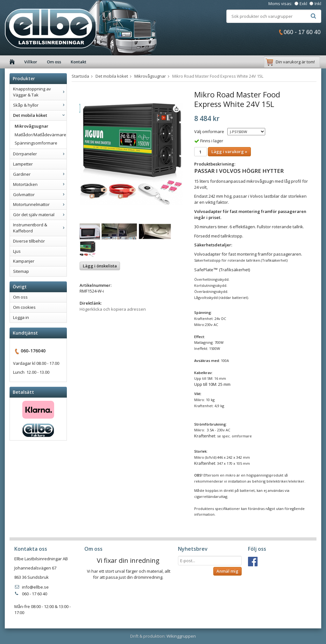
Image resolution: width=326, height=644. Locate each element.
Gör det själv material (40, 215)
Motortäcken (40, 184)
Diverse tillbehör (29, 241)
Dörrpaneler (40, 154)
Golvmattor (40, 195)
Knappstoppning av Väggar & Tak (40, 92)
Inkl (318, 4)
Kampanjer (24, 261)
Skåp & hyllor (40, 105)
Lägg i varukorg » (229, 152)
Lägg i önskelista (100, 266)
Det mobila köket (40, 115)
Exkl (303, 4)
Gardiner (40, 174)
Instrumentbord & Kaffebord (40, 228)
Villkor (31, 62)
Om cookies (24, 307)
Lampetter (23, 164)
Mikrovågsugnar (32, 126)
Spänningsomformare (36, 143)
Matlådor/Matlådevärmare (40, 135)
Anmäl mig (227, 571)
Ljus (17, 251)
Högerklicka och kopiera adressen (113, 309)
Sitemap (21, 271)
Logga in (21, 317)
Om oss (54, 62)
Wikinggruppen (181, 636)
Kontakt (78, 62)
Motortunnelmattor (40, 204)
